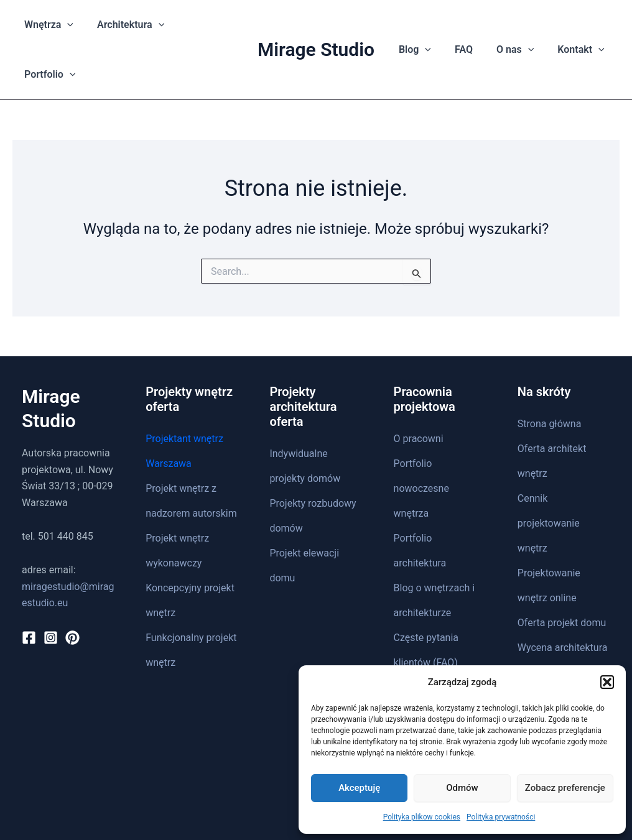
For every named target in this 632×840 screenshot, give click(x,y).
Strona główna (550, 374)
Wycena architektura (563, 598)
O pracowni (419, 389)
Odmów (462, 788)
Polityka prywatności (501, 817)
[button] (607, 682)
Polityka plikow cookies (422, 817)
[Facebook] (29, 588)
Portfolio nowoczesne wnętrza (421, 439)
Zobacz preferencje (565, 788)
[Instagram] (51, 588)
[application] (71, 25)
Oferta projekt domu (562, 573)
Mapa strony (421, 638)
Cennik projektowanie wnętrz (549, 473)
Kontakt (535, 623)
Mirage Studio (316, 25)
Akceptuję (359, 788)
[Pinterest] (72, 588)
